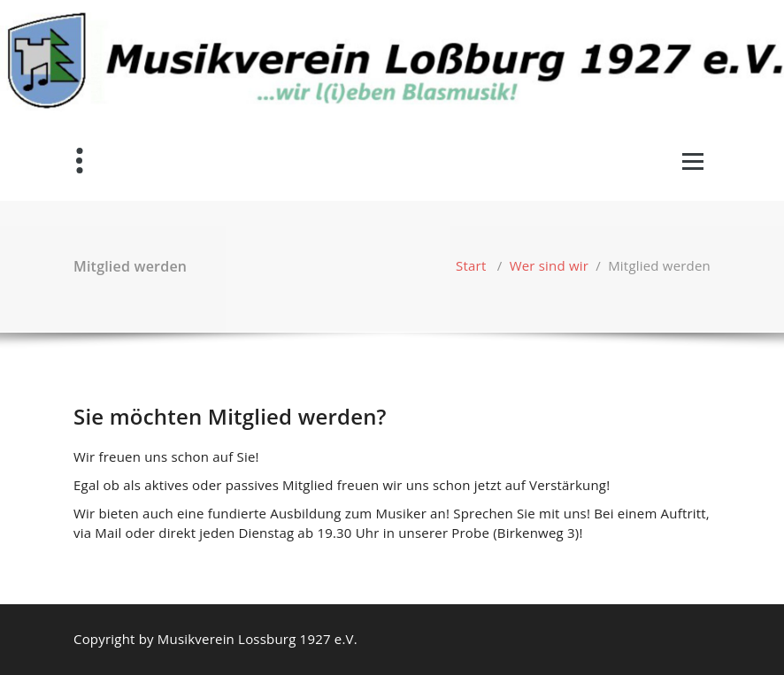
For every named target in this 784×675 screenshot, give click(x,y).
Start (471, 265)
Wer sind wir (549, 265)
